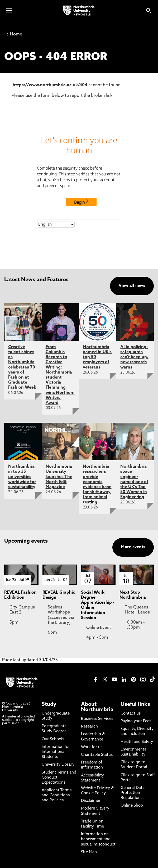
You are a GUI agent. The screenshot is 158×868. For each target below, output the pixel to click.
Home (14, 34)
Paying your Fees (136, 721)
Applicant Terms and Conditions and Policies (57, 795)
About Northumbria (97, 707)
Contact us (131, 714)
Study (49, 705)
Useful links (135, 705)
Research (89, 727)
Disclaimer (91, 801)
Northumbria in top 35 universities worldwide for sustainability (22, 477)
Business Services (97, 719)
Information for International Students (56, 752)
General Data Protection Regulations (133, 793)
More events (133, 547)
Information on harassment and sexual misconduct (98, 839)
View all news (132, 286)
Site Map (89, 852)
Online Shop (132, 806)
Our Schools (53, 739)
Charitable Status (97, 755)
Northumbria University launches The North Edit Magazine (59, 477)
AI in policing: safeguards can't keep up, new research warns (134, 357)
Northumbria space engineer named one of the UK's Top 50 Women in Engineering (134, 482)
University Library (58, 765)
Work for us (92, 747)
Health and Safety (137, 742)
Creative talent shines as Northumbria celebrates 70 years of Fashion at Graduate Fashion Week (22, 367)
